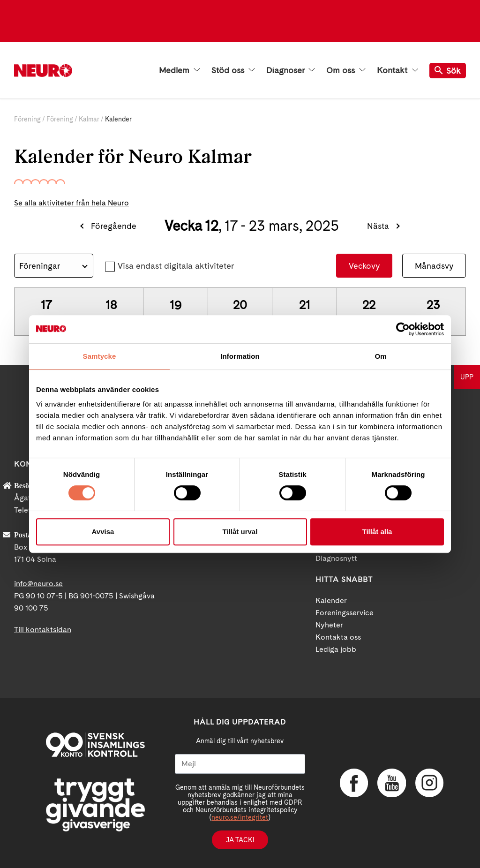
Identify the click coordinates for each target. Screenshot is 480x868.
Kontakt (397, 70)
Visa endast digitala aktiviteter (176, 266)
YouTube (391, 783)
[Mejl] (240, 764)
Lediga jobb (336, 649)
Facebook (354, 783)
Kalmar (89, 119)
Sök (448, 71)
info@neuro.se (38, 584)
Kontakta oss (338, 637)
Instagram (429, 783)
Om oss (346, 70)
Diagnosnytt (336, 558)
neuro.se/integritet (240, 817)
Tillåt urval (240, 532)
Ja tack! (240, 840)
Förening (27, 119)
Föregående (114, 226)
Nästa (378, 226)
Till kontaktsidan (43, 630)
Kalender (331, 600)
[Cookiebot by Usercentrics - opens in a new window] (403, 329)
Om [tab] (380, 356)
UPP (467, 377)
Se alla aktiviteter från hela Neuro (71, 203)
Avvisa (103, 532)
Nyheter (329, 625)
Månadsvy (434, 266)
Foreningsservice (345, 613)
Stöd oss (233, 70)
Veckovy (364, 266)
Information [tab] (240, 356)
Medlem (180, 70)
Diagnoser (291, 70)
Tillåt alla (377, 532)
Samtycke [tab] (100, 356)
